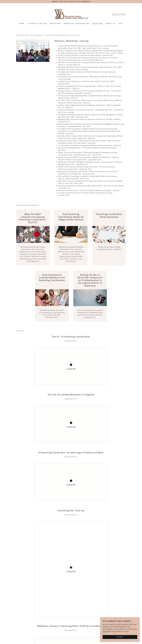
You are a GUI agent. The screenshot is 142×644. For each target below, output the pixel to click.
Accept (120, 637)
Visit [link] (121, 23)
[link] (71, 14)
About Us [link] (110, 23)
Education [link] (97, 23)
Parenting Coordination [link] (76, 23)
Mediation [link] (55, 23)
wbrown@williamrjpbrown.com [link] (76, 632)
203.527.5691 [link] (119, 14)
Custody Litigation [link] (37, 23)
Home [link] (22, 23)
